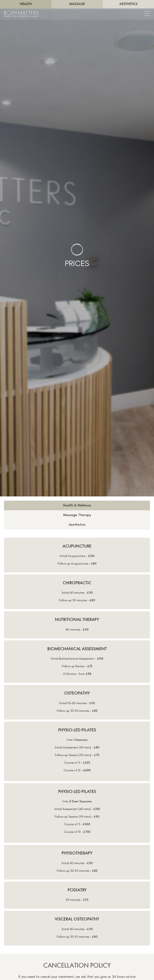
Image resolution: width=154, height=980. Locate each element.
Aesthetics (128, 4)
